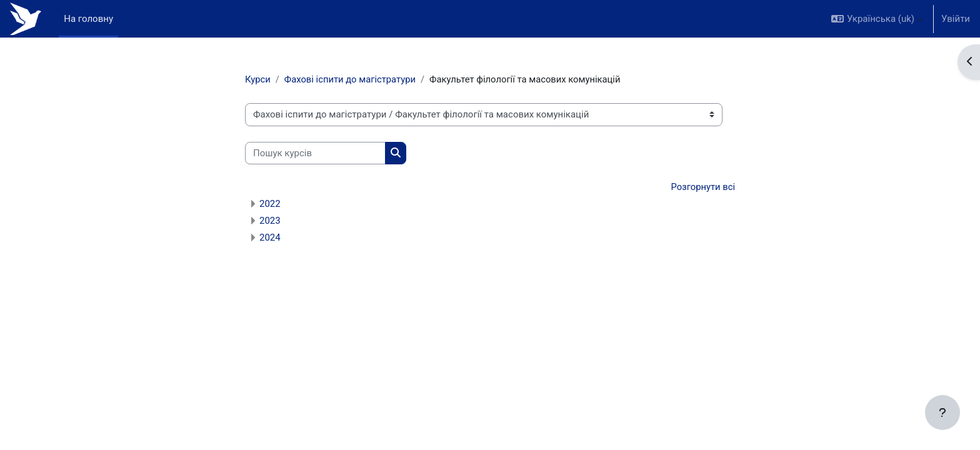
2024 (270, 238)
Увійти (956, 19)
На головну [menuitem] (88, 19)
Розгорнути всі (702, 187)
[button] (877, 19)
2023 (270, 221)
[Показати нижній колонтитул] (942, 412)
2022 (270, 204)
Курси (258, 79)
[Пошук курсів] (315, 153)
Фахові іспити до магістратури (352, 79)
